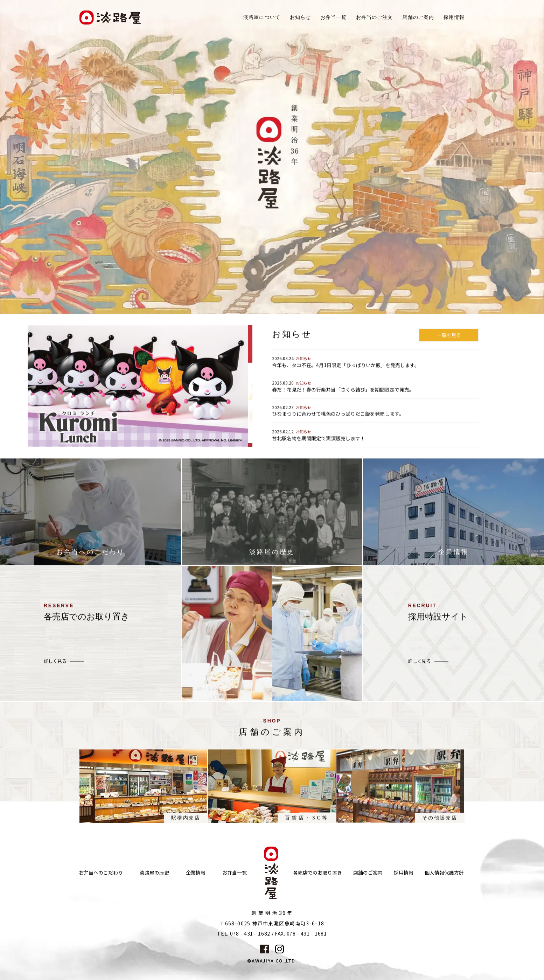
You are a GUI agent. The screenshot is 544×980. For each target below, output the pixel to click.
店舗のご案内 (368, 873)
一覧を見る (449, 341)
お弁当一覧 (333, 17)
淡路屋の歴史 (154, 873)
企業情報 (196, 873)
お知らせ (300, 17)
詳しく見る (55, 668)
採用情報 (454, 17)
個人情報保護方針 (444, 873)
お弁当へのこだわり (101, 873)
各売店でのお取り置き (318, 873)
